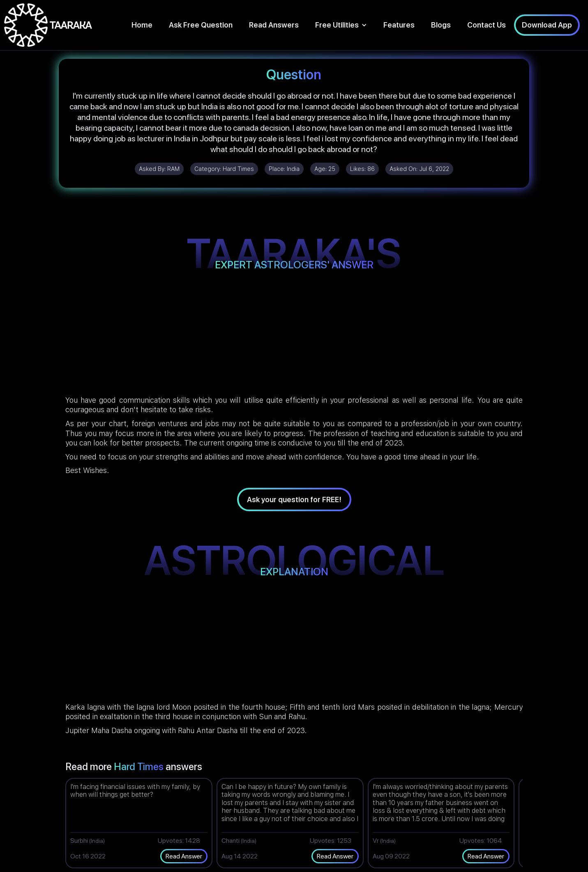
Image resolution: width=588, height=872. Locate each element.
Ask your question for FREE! (294, 499)
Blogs (441, 25)
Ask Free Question (201, 25)
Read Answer (184, 856)
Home (142, 25)
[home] (48, 25)
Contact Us (487, 25)
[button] (341, 25)
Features (399, 25)
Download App (547, 25)
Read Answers (274, 25)
